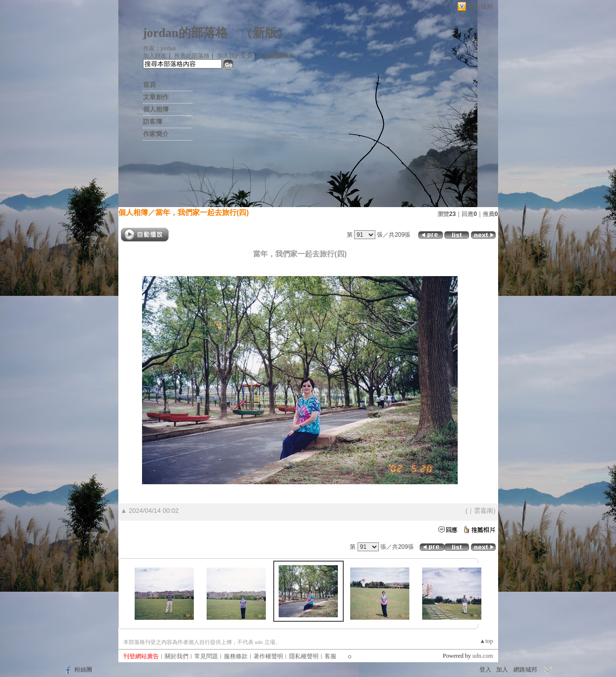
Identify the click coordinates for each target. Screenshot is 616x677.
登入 (485, 670)
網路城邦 (480, 7)
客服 (330, 656)
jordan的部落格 (185, 33)
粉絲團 (83, 670)
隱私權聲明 (304, 656)
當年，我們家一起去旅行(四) (202, 212)
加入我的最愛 (235, 56)
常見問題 (206, 656)
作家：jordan (160, 48)
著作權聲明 (268, 656)
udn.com (483, 656)
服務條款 (236, 656)
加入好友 (155, 56)
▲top (486, 641)
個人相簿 (156, 109)
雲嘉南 (484, 511)
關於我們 (177, 656)
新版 (265, 33)
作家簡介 (156, 134)
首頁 (149, 85)
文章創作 (156, 97)
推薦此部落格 (192, 56)
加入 (502, 670)
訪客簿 (153, 122)
